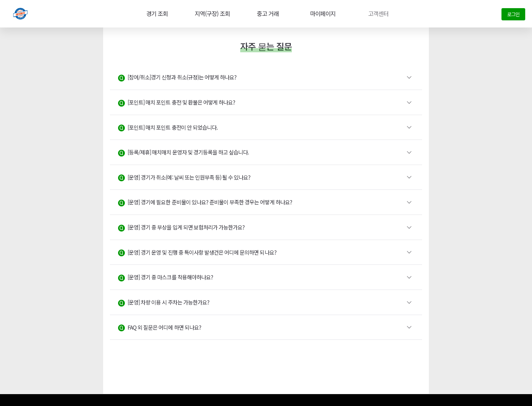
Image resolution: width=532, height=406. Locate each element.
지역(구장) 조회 (211, 14)
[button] (266, 77)
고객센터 (377, 14)
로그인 (513, 14)
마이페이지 (322, 14)
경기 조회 (155, 14)
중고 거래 (266, 14)
